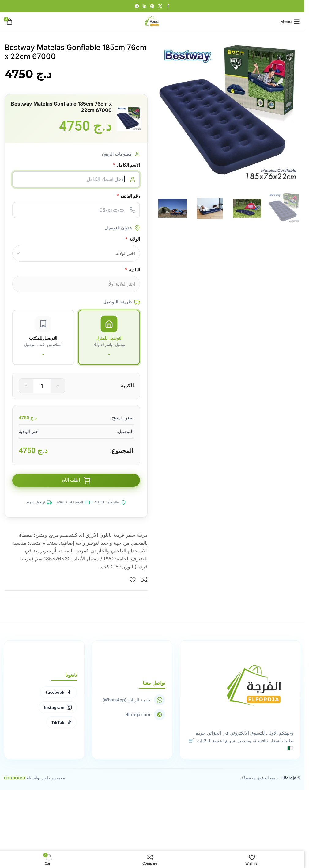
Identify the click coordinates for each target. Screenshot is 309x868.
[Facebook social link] (168, 6)
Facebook (58, 693)
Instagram (58, 708)
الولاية (133, 239)
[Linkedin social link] (145, 6)
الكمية (127, 386)
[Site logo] (152, 21)
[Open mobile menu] (290, 21)
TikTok (61, 723)
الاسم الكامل (126, 165)
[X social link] (160, 6)
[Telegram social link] (137, 6)
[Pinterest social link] (152, 6)
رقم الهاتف (128, 196)
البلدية (132, 270)
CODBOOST (15, 778)
